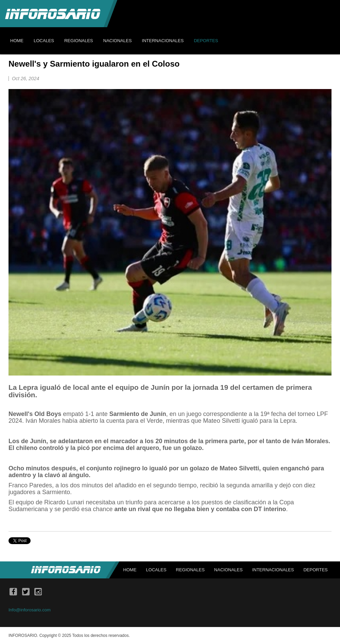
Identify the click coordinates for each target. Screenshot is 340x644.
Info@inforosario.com (30, 610)
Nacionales (228, 570)
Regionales (190, 570)
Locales (156, 570)
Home (130, 570)
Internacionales (273, 570)
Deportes (315, 570)
